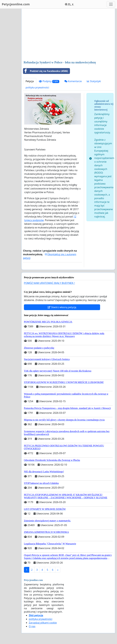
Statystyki (94, 81)
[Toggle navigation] (111, 4)
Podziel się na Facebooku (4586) (46, 71)
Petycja (30, 81)
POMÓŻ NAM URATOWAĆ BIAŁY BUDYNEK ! (49, 283)
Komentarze (73, 81)
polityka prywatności (37, 87)
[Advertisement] (68, 35)
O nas (32, 626)
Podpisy (49, 81)
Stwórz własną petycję (62, 307)
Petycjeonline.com (16, 4)
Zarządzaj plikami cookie (43, 623)
